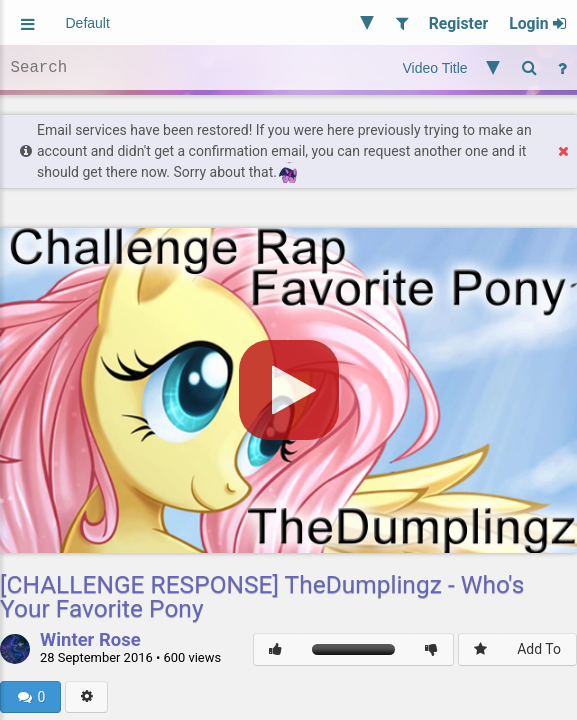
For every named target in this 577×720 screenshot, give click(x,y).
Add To (539, 649)
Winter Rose (90, 641)
